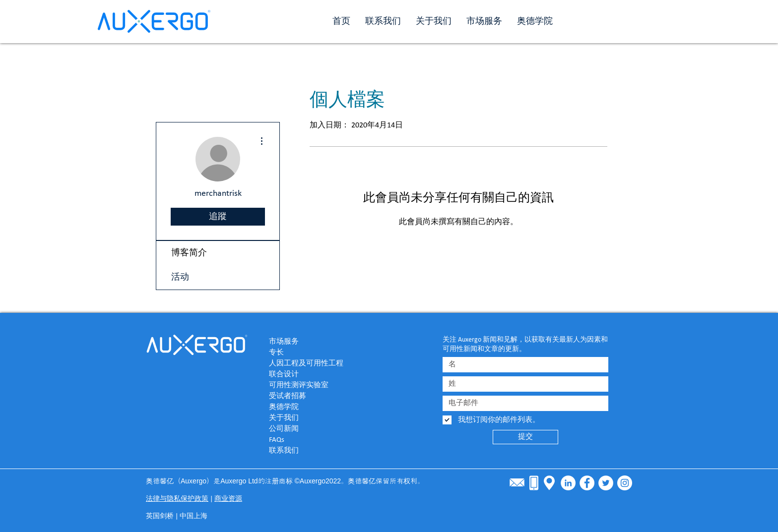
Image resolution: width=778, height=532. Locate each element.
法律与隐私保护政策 (177, 499)
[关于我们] (304, 418)
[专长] (304, 353)
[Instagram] (625, 483)
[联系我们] (304, 451)
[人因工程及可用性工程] (317, 363)
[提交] (525, 437)
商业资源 (228, 499)
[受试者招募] (304, 396)
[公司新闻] (304, 429)
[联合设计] (304, 374)
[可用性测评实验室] (304, 385)
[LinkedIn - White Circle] (568, 483)
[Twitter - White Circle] (606, 483)
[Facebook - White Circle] (587, 483)
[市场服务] (304, 342)
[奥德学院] (304, 407)
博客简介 (189, 253)
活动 (180, 277)
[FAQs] (304, 440)
